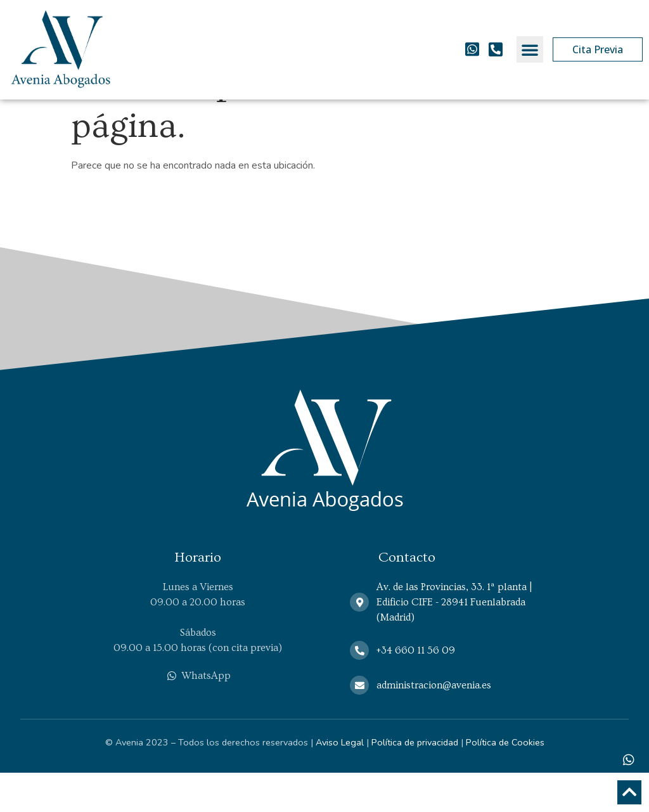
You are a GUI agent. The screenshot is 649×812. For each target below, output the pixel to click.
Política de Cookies (505, 782)
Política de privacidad (415, 782)
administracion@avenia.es (434, 725)
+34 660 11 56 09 (416, 690)
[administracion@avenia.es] (359, 725)
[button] (530, 49)
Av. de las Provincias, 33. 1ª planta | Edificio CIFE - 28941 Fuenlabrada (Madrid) (454, 641)
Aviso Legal (340, 782)
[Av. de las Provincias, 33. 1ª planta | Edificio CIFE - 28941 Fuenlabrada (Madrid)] (359, 641)
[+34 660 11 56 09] (359, 690)
